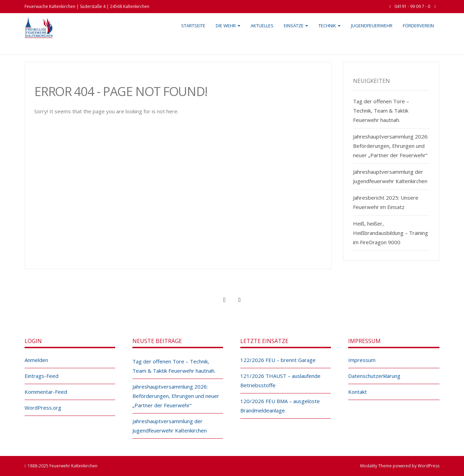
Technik (330, 26)
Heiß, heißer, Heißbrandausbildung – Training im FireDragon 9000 (391, 233)
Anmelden (36, 360)
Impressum (362, 360)
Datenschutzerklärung (374, 376)
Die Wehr (228, 26)
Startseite (193, 26)
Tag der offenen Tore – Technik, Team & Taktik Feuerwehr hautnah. (381, 111)
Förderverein (418, 26)
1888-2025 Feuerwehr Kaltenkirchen (63, 466)
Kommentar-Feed (46, 392)
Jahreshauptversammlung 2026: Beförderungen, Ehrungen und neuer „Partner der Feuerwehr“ (391, 146)
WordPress (429, 466)
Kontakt (358, 392)
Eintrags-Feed (41, 376)
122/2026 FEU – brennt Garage (278, 360)
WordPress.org (43, 408)
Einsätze (296, 26)
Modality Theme (376, 466)
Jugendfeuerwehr (372, 26)
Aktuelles (262, 26)
